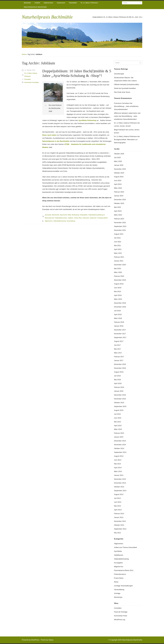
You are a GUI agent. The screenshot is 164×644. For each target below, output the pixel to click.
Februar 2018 (119, 322)
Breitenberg (75, 215)
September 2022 (120, 226)
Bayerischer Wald (65, 215)
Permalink (27, 79)
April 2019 (118, 295)
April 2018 (118, 314)
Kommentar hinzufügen (32, 82)
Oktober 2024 (119, 173)
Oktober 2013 (119, 487)
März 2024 (118, 188)
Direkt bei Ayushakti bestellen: (125, 88)
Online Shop (78, 218)
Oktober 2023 (119, 203)
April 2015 (118, 426)
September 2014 (120, 452)
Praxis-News (119, 578)
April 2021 (118, 249)
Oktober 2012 (119, 525)
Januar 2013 (119, 517)
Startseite (27, 3)
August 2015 (119, 410)
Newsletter (73, 3)
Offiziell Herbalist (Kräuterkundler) (127, 84)
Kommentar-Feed (121, 616)
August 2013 (119, 494)
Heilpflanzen (119, 555)
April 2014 (118, 468)
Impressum (61, 3)
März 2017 (118, 353)
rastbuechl (93, 218)
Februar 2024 (119, 192)
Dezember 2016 (120, 364)
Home (24, 54)
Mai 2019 (117, 291)
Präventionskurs (120, 574)
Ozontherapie (119, 74)
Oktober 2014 (119, 448)
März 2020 (118, 272)
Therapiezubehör (102, 218)
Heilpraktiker (84, 215)
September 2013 (120, 491)
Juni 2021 (118, 242)
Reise (116, 582)
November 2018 (120, 307)
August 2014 (119, 456)
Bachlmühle (56, 215)
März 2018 (118, 318)
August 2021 (119, 234)
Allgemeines (49, 221)
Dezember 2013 (120, 479)
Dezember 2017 (120, 330)
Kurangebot (118, 563)
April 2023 (118, 211)
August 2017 (119, 341)
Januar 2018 (119, 326)
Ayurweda (48, 215)
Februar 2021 (119, 257)
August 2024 (119, 177)
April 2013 (118, 510)
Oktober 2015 (119, 403)
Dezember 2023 (120, 200)
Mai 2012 (117, 533)
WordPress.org (120, 620)
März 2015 (118, 429)
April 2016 (118, 383)
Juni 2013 (118, 502)
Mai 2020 (117, 268)
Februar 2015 (119, 433)
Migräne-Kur (119, 567)
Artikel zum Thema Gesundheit (125, 547)
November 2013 (120, 483)
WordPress (35, 640)
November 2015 (120, 399)
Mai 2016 (117, 380)
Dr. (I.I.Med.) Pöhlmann (89, 3)
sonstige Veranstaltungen (123, 586)
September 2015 (120, 406)
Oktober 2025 (119, 154)
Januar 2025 (119, 165)
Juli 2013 (117, 498)
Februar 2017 (119, 357)
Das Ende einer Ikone (122, 92)
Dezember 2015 (120, 395)
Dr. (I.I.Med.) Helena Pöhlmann (31, 75)
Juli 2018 (117, 311)
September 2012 (120, 529)
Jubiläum (70, 218)
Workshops (118, 597)
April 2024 (118, 184)
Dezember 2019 (120, 280)
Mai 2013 (117, 506)
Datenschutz (48, 3)
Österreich (86, 218)
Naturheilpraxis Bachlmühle (47, 17)
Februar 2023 (119, 219)
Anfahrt (37, 3)
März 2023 (118, 215)
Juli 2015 (117, 414)
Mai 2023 (117, 207)
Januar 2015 (119, 437)
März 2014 (118, 471)
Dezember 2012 (120, 521)
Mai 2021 (117, 246)
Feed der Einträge (121, 612)
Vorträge (117, 593)
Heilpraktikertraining (60, 221)
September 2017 (120, 337)
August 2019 (119, 284)
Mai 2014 (117, 464)
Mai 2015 (117, 422)
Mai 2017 (117, 349)
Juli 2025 (117, 158)
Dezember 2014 (120, 441)
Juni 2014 (118, 460)
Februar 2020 (119, 276)
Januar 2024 (119, 196)
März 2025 (118, 161)
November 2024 (120, 169)
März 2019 (118, 299)
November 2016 (120, 368)
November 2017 (120, 334)
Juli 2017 (117, 345)
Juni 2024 (118, 181)
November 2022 (120, 223)
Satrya (51, 640)
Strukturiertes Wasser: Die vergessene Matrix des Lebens (125, 79)
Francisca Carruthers (122, 103)
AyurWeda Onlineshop (88, 120)
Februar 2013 (119, 514)
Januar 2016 (119, 391)
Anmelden (118, 608)
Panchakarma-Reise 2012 (124, 570)
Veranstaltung (71, 221)
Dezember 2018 (120, 303)
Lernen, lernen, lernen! (122, 126)
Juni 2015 (118, 418)
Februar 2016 (119, 387)
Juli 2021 (117, 238)
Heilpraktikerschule (61, 218)
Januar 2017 (119, 360)
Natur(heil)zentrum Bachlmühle (35, 7)
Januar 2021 (119, 261)
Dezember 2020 (120, 265)
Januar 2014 (119, 475)
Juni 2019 (118, 288)
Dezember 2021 (120, 230)
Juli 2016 (117, 376)
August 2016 (119, 372)
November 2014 (120, 445)
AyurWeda (118, 551)
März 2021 (118, 253)
